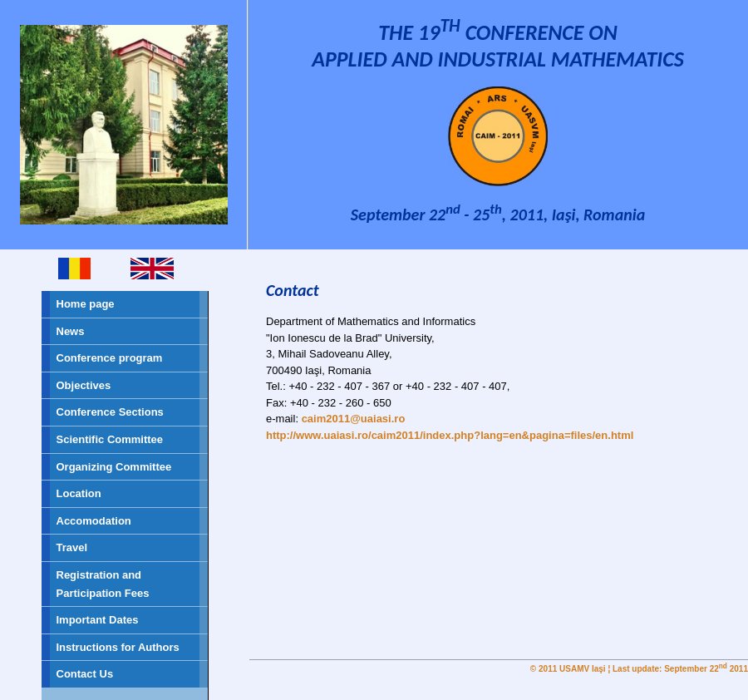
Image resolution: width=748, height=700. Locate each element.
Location (79, 493)
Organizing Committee (114, 467)
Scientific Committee (110, 439)
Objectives (84, 385)
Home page (86, 304)
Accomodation (94, 521)
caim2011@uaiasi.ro (354, 419)
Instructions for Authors (118, 647)
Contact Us (85, 674)
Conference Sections (110, 412)
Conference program (110, 358)
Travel (72, 547)
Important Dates (98, 620)
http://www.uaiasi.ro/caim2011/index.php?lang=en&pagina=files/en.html (450, 435)
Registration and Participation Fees (103, 584)
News (71, 331)
